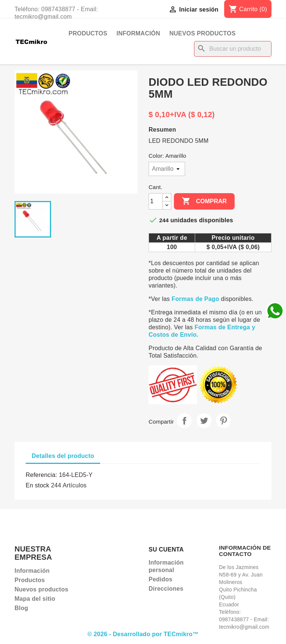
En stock (37, 485)
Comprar (204, 201)
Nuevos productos (203, 33)
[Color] (167, 169)
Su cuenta (166, 549)
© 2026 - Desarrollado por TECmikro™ (143, 634)
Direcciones (166, 589)
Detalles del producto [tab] (63, 456)
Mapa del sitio (35, 599)
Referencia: (41, 475)
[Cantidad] (156, 201)
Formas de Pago (196, 299)
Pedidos (161, 579)
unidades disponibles (202, 220)
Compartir (184, 421)
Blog (21, 608)
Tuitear (204, 421)
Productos (88, 33)
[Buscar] (233, 49)
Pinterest (223, 421)
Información (138, 33)
